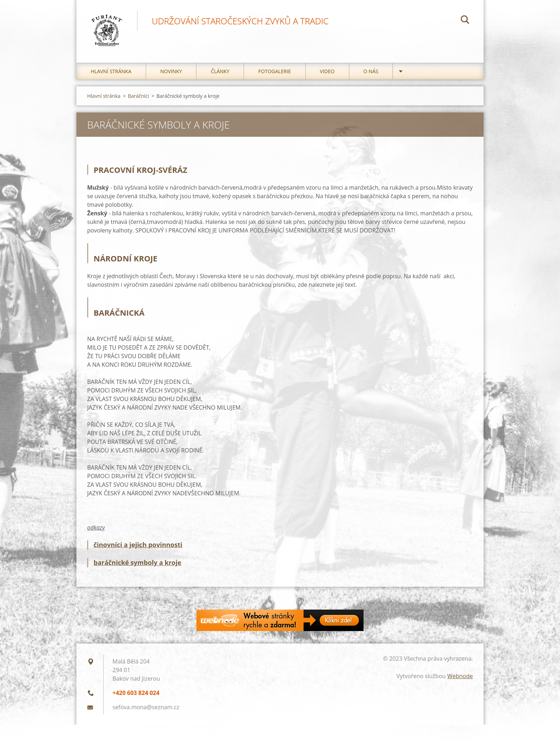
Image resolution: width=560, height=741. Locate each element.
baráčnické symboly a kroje (137, 562)
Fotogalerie (274, 71)
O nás (371, 71)
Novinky (171, 71)
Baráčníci (138, 96)
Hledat (465, 21)
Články (220, 71)
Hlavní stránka (111, 71)
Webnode (460, 676)
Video (327, 71)
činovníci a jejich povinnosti (138, 545)
